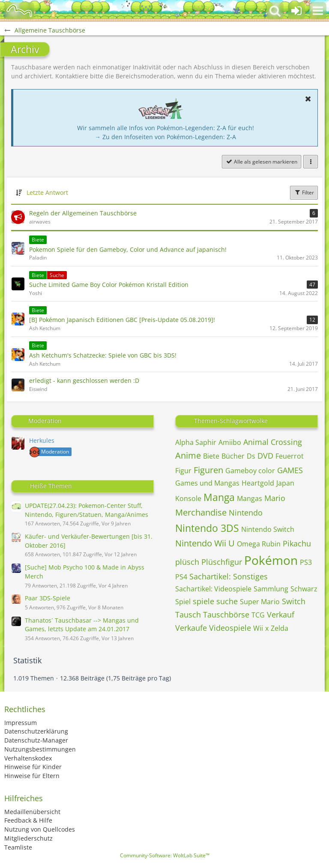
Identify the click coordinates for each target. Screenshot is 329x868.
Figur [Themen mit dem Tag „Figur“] (183, 471)
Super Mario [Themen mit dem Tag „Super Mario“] (260, 602)
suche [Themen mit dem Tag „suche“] (227, 601)
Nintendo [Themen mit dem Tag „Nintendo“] (246, 513)
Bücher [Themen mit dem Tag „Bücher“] (233, 456)
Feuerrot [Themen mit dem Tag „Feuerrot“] (290, 456)
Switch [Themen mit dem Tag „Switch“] (294, 601)
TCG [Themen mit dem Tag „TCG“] (258, 615)
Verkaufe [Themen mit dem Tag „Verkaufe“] (191, 628)
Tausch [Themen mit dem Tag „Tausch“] (188, 614)
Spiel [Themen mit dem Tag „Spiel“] (183, 602)
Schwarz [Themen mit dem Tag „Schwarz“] (304, 589)
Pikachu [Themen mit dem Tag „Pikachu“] (297, 543)
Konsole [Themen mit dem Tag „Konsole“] (188, 498)
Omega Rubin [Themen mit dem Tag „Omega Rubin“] (259, 544)
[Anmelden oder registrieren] (296, 11)
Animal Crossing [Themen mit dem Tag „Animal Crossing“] (273, 442)
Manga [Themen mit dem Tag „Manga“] (219, 497)
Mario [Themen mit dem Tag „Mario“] (275, 498)
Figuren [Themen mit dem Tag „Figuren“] (208, 470)
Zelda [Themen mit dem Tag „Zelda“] (280, 628)
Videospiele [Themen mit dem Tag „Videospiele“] (230, 628)
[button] (318, 11)
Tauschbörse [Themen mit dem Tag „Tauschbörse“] (226, 614)
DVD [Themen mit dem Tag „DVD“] (265, 456)
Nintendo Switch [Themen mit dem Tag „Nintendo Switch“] (268, 529)
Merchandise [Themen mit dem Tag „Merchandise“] (201, 512)
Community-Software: (165, 855)
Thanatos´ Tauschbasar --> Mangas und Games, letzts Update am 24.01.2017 (82, 625)
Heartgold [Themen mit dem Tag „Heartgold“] (258, 483)
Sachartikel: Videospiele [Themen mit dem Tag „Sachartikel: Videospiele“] (213, 589)
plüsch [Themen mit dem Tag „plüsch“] (187, 562)
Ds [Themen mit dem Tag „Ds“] (251, 456)
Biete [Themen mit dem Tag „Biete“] (211, 456)
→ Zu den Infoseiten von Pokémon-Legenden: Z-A (165, 137)
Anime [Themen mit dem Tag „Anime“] (188, 455)
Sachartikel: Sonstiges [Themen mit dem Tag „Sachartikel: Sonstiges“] (229, 576)
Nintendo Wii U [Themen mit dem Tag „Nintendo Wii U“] (205, 543)
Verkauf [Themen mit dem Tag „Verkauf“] (281, 614)
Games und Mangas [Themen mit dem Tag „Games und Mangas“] (207, 483)
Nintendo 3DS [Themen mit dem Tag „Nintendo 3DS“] (207, 528)
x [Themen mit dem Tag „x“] (267, 628)
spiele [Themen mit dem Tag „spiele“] (203, 601)
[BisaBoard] (19, 11)
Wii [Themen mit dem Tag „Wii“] (258, 628)
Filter (304, 192)
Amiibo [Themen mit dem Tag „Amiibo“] (230, 442)
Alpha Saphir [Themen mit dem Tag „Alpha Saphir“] (196, 442)
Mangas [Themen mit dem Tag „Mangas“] (250, 498)
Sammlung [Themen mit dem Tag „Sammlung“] (271, 589)
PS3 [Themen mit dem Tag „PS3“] (306, 562)
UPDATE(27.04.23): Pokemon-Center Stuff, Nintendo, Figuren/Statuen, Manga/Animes (87, 510)
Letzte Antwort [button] (47, 192)
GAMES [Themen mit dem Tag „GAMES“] (290, 470)
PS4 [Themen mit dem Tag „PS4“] (181, 577)
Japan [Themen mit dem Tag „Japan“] (285, 483)
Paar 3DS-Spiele (48, 598)
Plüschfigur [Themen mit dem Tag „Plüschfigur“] (222, 562)
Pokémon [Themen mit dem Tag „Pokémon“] (271, 560)
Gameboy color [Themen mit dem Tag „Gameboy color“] (250, 471)
